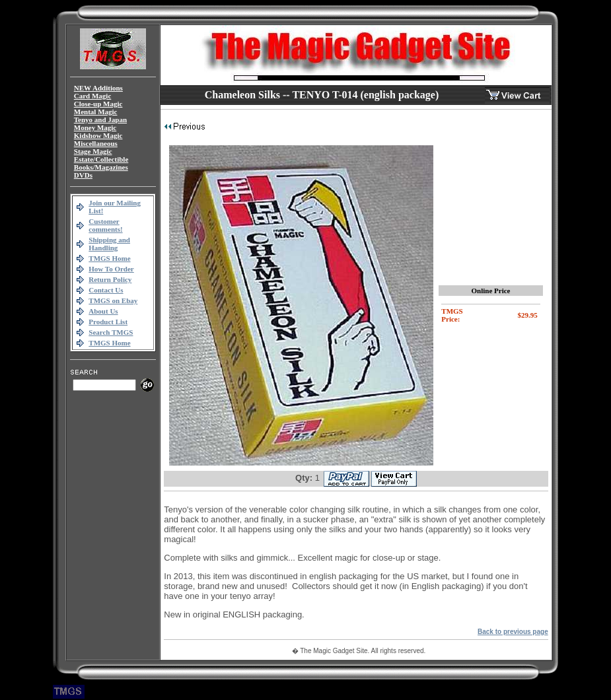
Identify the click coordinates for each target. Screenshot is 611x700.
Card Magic (93, 96)
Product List (108, 322)
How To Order (111, 269)
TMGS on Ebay (113, 300)
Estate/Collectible (101, 159)
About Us (103, 311)
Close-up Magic (98, 104)
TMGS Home (109, 258)
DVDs (83, 175)
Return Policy (110, 279)
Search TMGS (111, 332)
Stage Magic (93, 151)
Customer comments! (105, 225)
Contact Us (106, 290)
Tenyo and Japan (100, 120)
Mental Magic (96, 112)
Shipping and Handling (109, 244)
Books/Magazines (101, 167)
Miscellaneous (96, 143)
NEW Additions (98, 88)
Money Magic (95, 127)
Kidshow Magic (98, 135)
